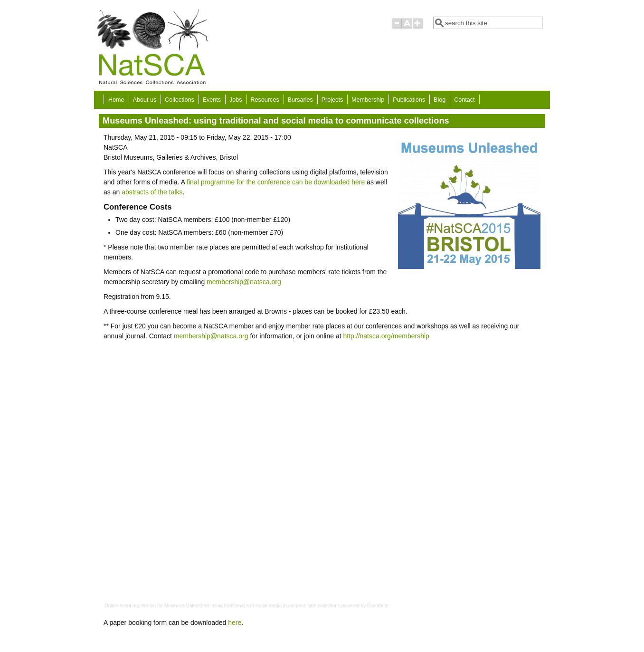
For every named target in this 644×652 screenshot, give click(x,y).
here (235, 623)
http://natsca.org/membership (386, 336)
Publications (409, 100)
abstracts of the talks (152, 192)
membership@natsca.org (244, 282)
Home (116, 100)
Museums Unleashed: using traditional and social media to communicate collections (252, 606)
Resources (265, 100)
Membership (368, 100)
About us (144, 100)
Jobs (236, 100)
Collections (180, 100)
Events (212, 100)
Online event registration (130, 606)
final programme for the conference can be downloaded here (276, 182)
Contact (464, 100)
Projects (332, 100)
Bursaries (300, 100)
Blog (440, 100)
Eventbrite (378, 606)
